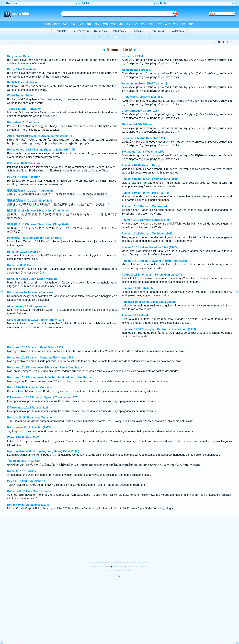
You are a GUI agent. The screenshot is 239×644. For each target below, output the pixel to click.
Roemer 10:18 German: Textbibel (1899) (147, 234)
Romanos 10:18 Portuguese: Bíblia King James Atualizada (44, 368)
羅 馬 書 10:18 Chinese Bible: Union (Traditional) (38, 211)
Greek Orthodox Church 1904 (140, 111)
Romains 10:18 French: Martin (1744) (145, 193)
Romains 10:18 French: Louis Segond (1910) (150, 179)
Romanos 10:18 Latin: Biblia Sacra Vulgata (149, 302)
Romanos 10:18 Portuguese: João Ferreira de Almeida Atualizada (49, 377)
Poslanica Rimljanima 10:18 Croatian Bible (34, 238)
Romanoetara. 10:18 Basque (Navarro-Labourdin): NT (41, 150)
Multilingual (18, 43)
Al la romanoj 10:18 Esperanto (26, 306)
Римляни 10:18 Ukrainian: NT (26, 481)
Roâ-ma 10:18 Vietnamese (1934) (28, 505)
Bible (9, 43)
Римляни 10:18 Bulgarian (24, 177)
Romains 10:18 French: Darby (141, 165)
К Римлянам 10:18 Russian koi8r (28, 408)
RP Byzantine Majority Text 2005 (142, 97)
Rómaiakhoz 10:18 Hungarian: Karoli (31, 293)
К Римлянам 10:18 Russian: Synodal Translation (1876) (43, 397)
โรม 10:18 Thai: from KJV (23, 461)
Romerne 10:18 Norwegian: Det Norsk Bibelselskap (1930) (159, 329)
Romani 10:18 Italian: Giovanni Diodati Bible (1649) (154, 261)
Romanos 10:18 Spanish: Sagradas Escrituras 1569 (40, 358)
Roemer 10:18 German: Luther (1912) (145, 220)
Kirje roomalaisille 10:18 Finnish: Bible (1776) (36, 320)
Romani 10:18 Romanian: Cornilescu (31, 387)
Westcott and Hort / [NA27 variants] (144, 84)
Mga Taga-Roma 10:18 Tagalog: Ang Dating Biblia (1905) (43, 451)
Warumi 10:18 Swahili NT (23, 437)
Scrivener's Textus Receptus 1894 (143, 138)
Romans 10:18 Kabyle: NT (138, 288)
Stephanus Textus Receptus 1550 (143, 152)
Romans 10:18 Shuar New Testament (31, 418)
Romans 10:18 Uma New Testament (30, 491)
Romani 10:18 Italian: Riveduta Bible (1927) (149, 247)
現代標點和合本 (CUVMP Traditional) (30, 191)
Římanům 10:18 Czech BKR (25, 252)
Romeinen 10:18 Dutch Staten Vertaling (32, 279)
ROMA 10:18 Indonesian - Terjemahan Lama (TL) (153, 275)
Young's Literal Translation (24, 109)
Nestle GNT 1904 (132, 56)
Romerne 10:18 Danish (22, 265)
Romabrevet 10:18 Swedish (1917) (29, 428)
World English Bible (20, 96)
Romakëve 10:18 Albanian (24, 122)
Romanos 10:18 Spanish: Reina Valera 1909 (35, 347)
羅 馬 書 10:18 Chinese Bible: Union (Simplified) (37, 224)
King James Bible (18, 56)
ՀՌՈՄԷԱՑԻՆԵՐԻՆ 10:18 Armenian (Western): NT (40, 136)
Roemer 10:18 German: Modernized (144, 206)
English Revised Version (23, 83)
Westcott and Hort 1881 (137, 70)
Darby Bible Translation (22, 69)
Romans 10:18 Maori (135, 315)
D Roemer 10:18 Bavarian (23, 163)
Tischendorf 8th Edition (137, 124)
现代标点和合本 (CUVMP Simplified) (30, 201)
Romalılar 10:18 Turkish (22, 471)
